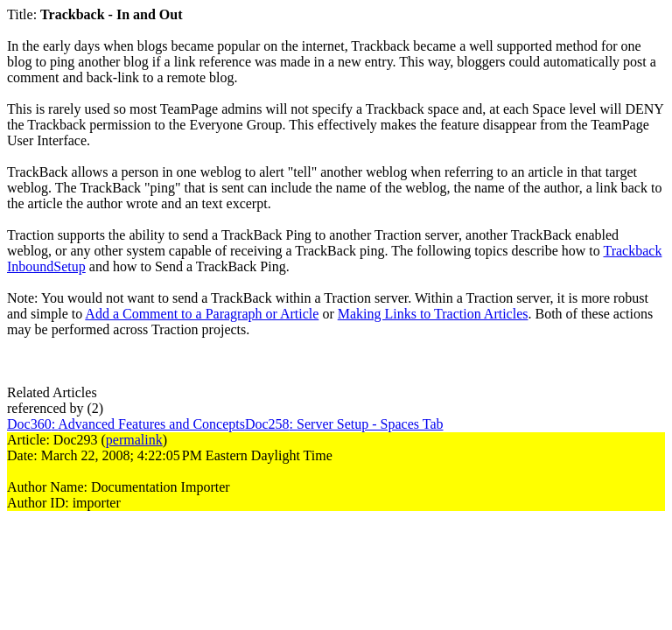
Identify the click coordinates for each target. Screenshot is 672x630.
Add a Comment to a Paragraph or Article (202, 314)
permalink (134, 440)
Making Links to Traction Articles (433, 314)
